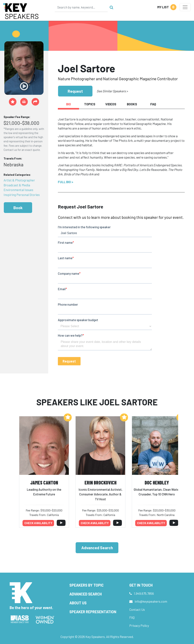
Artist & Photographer (19, 180)
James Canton (44, 482)
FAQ (132, 617)
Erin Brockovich (100, 482)
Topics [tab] (90, 104)
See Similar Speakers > (112, 91)
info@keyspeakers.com (151, 601)
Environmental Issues (18, 190)
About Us (78, 603)
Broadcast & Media (17, 185)
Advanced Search (97, 548)
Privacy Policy (139, 625)
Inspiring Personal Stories (22, 195)
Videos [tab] (111, 104)
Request (75, 91)
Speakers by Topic (87, 585)
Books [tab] (132, 104)
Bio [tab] (69, 104)
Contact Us (137, 609)
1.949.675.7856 (144, 593)
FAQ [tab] (153, 104)
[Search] (81, 7)
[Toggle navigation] (185, 7)
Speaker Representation (93, 612)
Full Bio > (66, 182)
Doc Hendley (157, 482)
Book (18, 208)
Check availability (38, 523)
